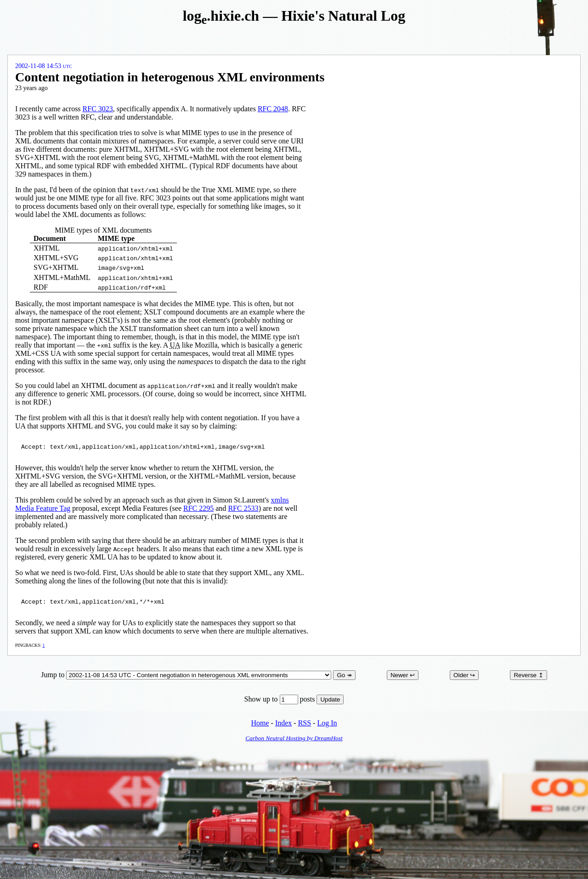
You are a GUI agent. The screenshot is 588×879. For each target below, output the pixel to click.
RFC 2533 (243, 510)
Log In (327, 726)
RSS (305, 726)
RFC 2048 (273, 109)
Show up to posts (281, 702)
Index (283, 726)
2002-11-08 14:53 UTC (44, 66)
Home (260, 726)
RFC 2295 (198, 510)
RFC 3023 (98, 109)
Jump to (187, 677)
